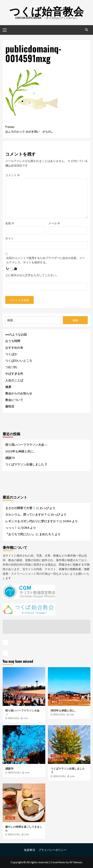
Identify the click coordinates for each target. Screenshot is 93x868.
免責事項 (29, 850)
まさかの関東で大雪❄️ (21, 508)
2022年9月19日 (14, 834)
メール (54, 223)
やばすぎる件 (14, 374)
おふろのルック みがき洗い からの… (46, 129)
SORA (26, 718)
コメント (13, 175)
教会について (14, 400)
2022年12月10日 (14, 773)
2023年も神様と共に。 (21, 451)
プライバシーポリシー (52, 850)
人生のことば (14, 380)
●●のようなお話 (16, 334)
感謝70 (10, 458)
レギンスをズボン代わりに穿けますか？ (32, 521)
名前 (10, 223)
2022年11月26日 (60, 776)
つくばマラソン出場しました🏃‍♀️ (26, 464)
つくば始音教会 (47, 10)
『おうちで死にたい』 (20, 534)
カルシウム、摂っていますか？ (26, 514)
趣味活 (10, 406)
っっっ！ (11, 528)
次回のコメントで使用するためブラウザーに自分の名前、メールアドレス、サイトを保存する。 (45, 260)
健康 (8, 387)
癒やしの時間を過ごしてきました (24, 828)
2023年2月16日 (59, 714)
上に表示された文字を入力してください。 (32, 275)
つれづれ (11, 367)
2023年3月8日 (14, 718)
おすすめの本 (14, 348)
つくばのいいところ (19, 361)
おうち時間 (13, 341)
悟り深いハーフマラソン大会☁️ (26, 445)
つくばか (11, 354)
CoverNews (58, 862)
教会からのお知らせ (19, 393)
